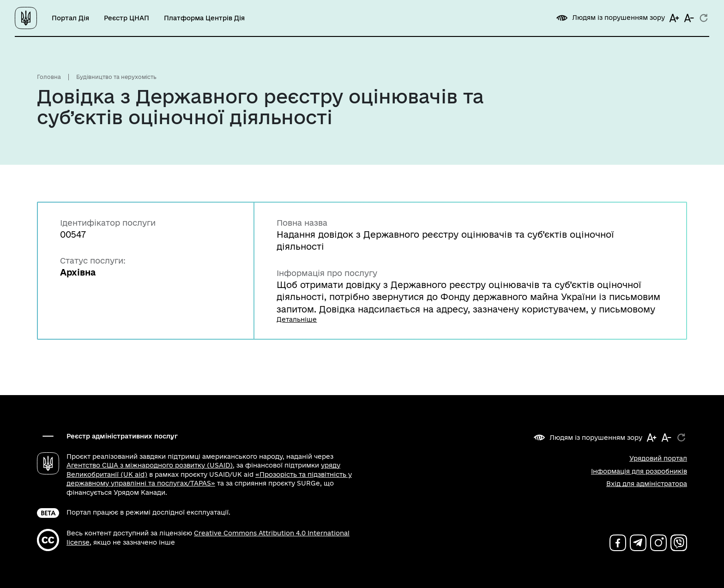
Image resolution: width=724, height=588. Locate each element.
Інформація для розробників (639, 471)
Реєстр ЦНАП (127, 18)
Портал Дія (70, 18)
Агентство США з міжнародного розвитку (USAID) (150, 465)
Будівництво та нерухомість (116, 77)
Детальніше (297, 319)
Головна (49, 77)
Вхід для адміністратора (647, 484)
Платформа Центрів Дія (204, 18)
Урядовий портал (658, 458)
